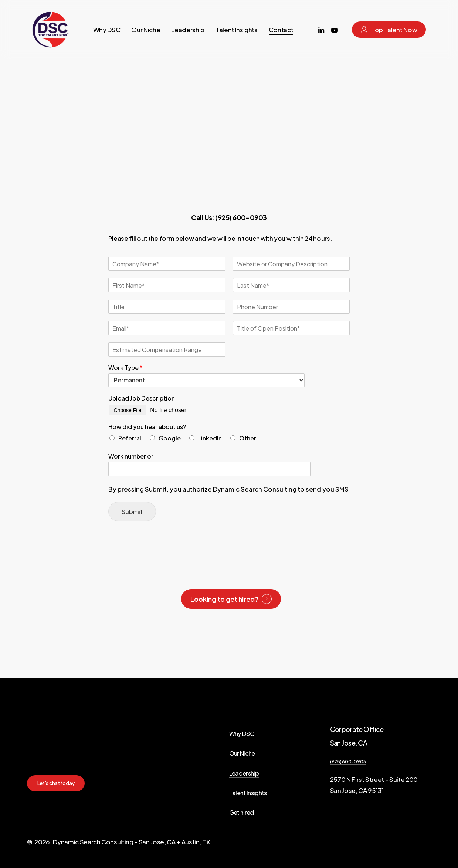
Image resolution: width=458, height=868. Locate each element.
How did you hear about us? (147, 427)
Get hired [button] (242, 812)
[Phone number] (291, 307)
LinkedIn (210, 438)
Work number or (131, 456)
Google (170, 438)
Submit (132, 511)
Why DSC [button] (242, 734)
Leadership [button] (244, 773)
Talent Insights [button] (248, 793)
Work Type (125, 368)
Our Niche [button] (242, 753)
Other (248, 438)
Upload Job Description (142, 398)
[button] (56, 783)
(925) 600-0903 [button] (348, 761)
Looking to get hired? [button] (224, 599)
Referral (130, 438)
